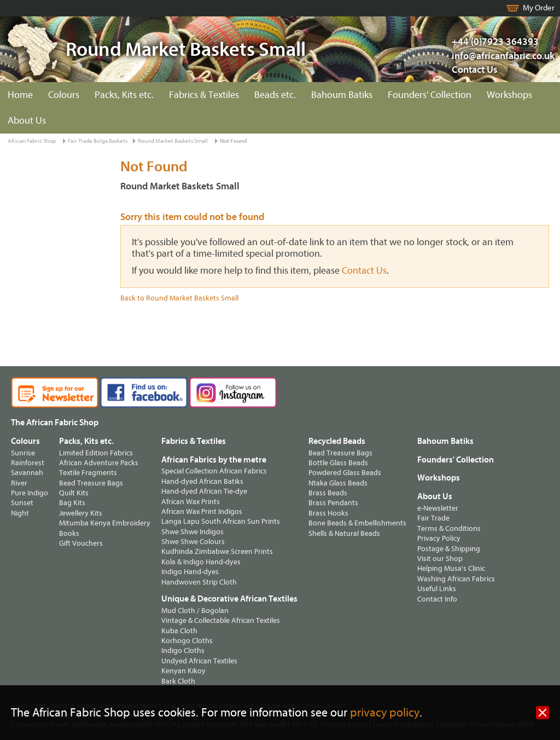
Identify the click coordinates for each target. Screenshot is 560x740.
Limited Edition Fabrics (96, 453)
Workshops (509, 95)
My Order (539, 8)
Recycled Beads (337, 441)
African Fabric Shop (32, 141)
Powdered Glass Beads (345, 473)
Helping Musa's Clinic (451, 568)
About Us (27, 121)
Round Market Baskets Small (173, 141)
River (19, 483)
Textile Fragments (88, 473)
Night (20, 513)
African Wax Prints (191, 502)
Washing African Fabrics (456, 579)
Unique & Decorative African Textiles (229, 599)
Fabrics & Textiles (204, 95)
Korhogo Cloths (187, 641)
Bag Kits (72, 503)
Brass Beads (328, 493)
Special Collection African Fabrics (214, 471)
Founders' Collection (430, 95)
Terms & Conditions (449, 528)
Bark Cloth (178, 681)
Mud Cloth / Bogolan (195, 611)
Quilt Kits (74, 493)
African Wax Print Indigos (202, 511)
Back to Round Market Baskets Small (179, 298)
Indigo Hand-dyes (190, 572)
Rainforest (28, 463)
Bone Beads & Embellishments (357, 523)
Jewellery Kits (81, 513)
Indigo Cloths (183, 651)
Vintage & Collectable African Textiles (221, 620)
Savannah (27, 473)
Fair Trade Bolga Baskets (98, 141)
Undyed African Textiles (199, 661)
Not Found (233, 141)
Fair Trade (433, 518)
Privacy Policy (439, 538)
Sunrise (23, 453)
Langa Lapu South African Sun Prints (221, 521)
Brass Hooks (328, 513)
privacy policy (385, 713)
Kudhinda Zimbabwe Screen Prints (217, 551)
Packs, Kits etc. (124, 95)
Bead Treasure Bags (91, 483)
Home (20, 95)
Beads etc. (275, 95)
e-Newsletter (438, 508)
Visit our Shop (440, 559)
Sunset (22, 503)
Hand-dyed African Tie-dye (204, 491)
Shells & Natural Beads (344, 533)
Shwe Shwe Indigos (192, 532)
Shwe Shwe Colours (193, 542)
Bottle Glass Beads (338, 463)
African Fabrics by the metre (214, 460)
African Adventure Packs (99, 463)
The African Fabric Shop (55, 423)
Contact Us (475, 70)
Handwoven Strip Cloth (199, 582)
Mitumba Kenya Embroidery (105, 523)
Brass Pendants (333, 503)
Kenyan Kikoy (183, 671)
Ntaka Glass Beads (338, 483)
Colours (64, 95)
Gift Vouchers (81, 543)
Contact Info (437, 599)
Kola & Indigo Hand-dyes (201, 562)
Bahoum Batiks (342, 95)
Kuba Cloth (179, 631)
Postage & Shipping (449, 549)
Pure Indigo (30, 493)
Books (69, 533)
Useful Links (437, 589)
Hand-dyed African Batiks (202, 481)
